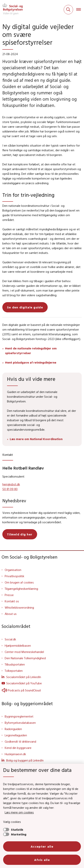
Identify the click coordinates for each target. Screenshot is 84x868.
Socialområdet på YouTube (24, 683)
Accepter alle (42, 846)
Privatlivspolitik (14, 576)
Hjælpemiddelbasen (18, 646)
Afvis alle (42, 860)
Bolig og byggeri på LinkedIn (25, 760)
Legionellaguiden (16, 735)
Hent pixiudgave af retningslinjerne (31, 362)
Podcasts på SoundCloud (21, 690)
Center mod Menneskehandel (24, 652)
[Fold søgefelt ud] (68, 10)
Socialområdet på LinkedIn (24, 677)
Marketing (19, 834)
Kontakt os (12, 601)
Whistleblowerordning (19, 607)
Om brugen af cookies (19, 582)
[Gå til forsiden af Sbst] (11, 10)
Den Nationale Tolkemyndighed (25, 658)
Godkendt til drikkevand (20, 741)
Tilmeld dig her (20, 534)
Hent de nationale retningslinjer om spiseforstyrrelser (31, 351)
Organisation (13, 570)
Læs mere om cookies (19, 812)
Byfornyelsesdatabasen (20, 723)
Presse (9, 595)
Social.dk (10, 639)
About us (11, 614)
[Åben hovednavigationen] (80, 10)
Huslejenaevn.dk (15, 754)
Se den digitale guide (25, 307)
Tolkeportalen (14, 671)
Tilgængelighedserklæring (21, 589)
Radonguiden (13, 729)
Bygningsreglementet (19, 716)
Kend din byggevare (18, 748)
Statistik (17, 830)
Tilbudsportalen (15, 664)
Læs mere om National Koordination (36, 439)
